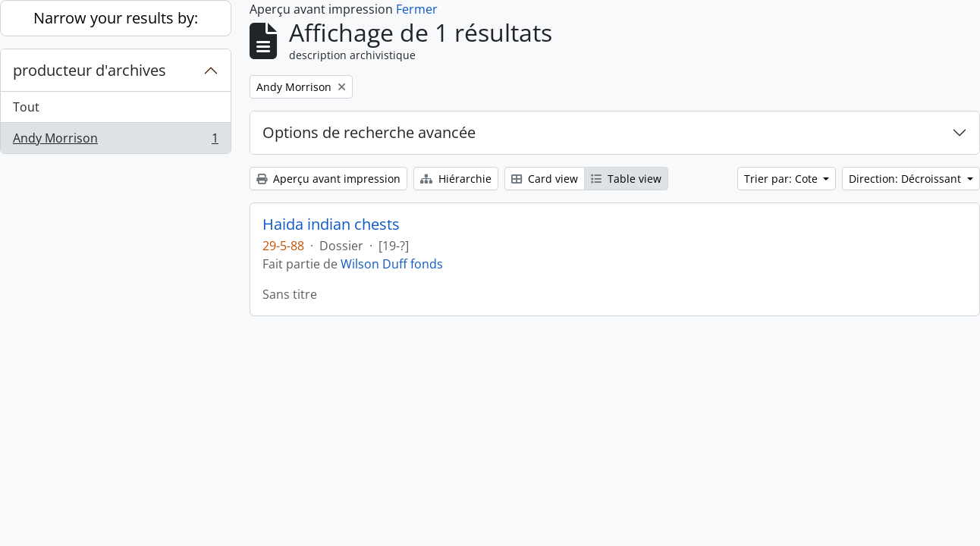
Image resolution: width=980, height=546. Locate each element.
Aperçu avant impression (328, 179)
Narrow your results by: (116, 18)
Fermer (417, 9)
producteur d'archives (90, 70)
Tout (26, 107)
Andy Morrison (115, 141)
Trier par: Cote (782, 179)
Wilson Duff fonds (392, 264)
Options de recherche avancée (369, 132)
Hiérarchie (456, 179)
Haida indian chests (331, 224)
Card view (545, 179)
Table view (626, 179)
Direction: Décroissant (906, 179)
